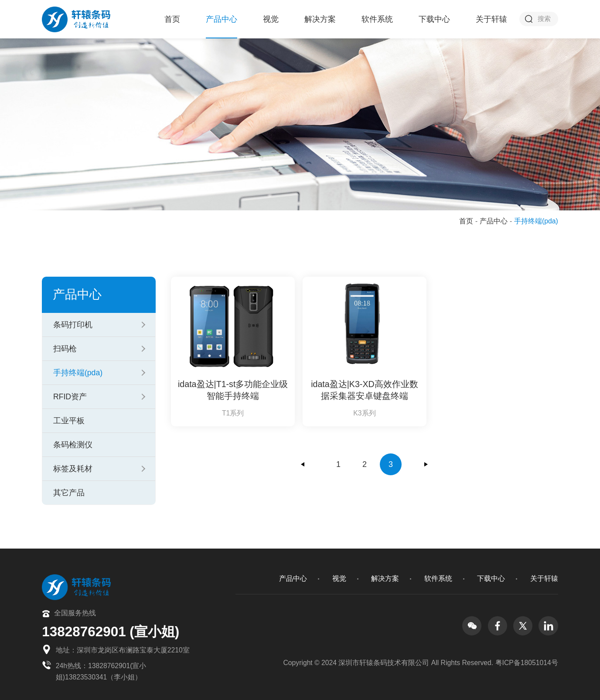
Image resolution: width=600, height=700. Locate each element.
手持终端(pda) (78, 373)
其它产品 (69, 493)
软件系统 (377, 19)
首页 (172, 19)
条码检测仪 (73, 445)
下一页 (426, 464)
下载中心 (434, 19)
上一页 (303, 464)
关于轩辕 (491, 19)
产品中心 (222, 19)
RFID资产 (70, 397)
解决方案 (320, 19)
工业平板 (69, 421)
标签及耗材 (73, 469)
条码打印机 (73, 325)
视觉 (271, 19)
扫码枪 (65, 349)
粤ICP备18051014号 (527, 663)
